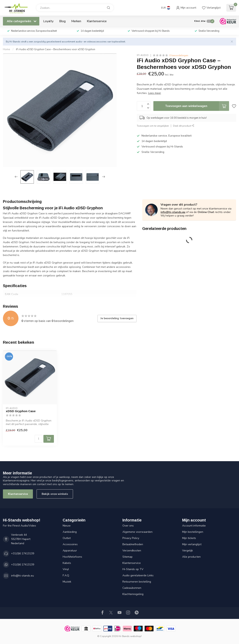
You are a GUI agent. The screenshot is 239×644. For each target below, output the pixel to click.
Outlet (67, 538)
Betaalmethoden (133, 544)
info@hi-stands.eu (173, 212)
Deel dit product (184, 126)
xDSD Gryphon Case (21, 411)
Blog (62, 21)
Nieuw (67, 526)
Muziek (67, 582)
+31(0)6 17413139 (23, 553)
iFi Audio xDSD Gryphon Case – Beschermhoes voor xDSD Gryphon (56, 49)
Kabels (67, 563)
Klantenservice (97, 21)
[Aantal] (39, 439)
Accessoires (70, 544)
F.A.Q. (66, 575)
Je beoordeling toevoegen (117, 318)
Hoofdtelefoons (72, 557)
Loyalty (48, 21)
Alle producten (191, 557)
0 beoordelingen (179, 55)
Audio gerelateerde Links (138, 575)
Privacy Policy (131, 538)
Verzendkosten (132, 551)
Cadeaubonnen (132, 588)
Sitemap (127, 557)
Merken (76, 21)
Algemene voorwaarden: (138, 532)
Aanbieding (70, 532)
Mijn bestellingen (193, 532)
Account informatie (194, 526)
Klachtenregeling (133, 594)
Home (7, 49)
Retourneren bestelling (137, 582)
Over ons (128, 526)
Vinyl (66, 569)
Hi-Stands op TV (133, 569)
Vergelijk (188, 551)
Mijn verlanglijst (192, 544)
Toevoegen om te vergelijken (153, 126)
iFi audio (143, 55)
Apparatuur (70, 551)
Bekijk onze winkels (55, 494)
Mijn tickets (189, 538)
